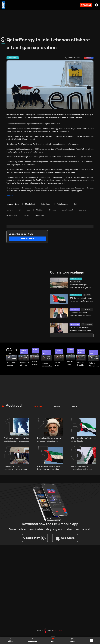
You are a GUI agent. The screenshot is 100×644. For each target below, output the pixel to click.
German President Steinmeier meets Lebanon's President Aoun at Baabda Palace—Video (82, 364)
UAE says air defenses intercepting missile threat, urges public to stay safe (82, 468)
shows (72, 640)
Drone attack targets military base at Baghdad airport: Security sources (80, 286)
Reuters (10, 196)
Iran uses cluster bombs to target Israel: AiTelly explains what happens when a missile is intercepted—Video (12, 365)
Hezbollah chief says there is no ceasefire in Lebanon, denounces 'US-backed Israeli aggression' (50, 440)
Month (73, 406)
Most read (14, 406)
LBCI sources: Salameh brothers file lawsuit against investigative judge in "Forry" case (81, 329)
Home (10, 640)
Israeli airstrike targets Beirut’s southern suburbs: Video (35, 363)
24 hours (38, 406)
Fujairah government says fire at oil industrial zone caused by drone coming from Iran (17, 440)
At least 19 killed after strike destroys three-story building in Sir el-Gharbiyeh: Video (24, 364)
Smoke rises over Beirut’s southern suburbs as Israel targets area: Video (71, 363)
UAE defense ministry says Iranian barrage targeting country (81, 300)
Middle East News (76, 279)
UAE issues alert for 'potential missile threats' (83, 439)
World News (10, 352)
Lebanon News (75, 310)
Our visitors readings (67, 273)
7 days (56, 406)
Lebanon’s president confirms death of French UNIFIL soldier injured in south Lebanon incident (80, 314)
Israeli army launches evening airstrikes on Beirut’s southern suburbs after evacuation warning (60, 364)
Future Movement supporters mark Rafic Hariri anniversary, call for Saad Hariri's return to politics (94, 365)
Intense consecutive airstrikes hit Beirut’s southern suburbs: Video (47, 365)
